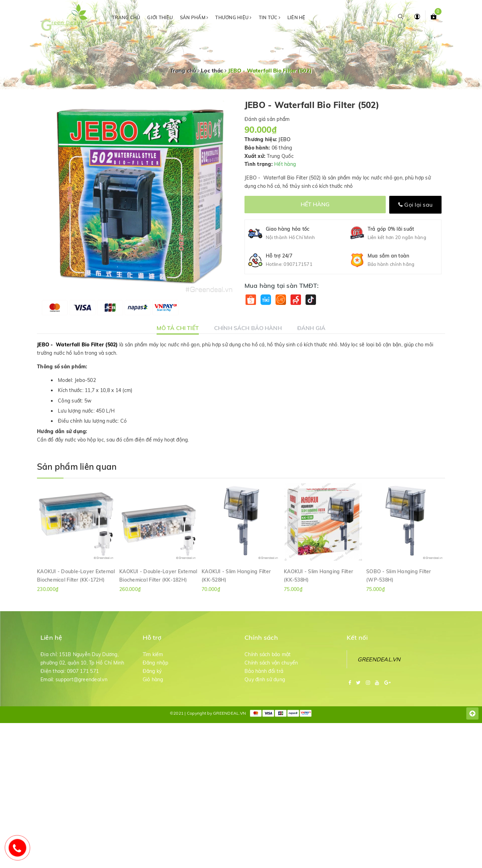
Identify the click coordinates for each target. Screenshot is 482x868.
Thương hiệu (233, 17)
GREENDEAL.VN (379, 659)
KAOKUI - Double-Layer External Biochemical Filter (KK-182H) (158, 575)
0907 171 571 (83, 671)
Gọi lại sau (415, 205)
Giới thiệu (160, 17)
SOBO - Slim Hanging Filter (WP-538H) (399, 575)
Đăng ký (152, 671)
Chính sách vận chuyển (271, 663)
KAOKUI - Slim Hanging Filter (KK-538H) (318, 575)
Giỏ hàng (153, 679)
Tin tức (270, 17)
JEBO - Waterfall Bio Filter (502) (77, 345)
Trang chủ (126, 17)
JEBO (284, 139)
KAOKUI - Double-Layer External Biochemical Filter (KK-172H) (76, 575)
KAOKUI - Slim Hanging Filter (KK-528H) (236, 575)
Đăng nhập (155, 663)
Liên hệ (296, 17)
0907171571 (298, 264)
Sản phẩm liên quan (77, 467)
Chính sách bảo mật (268, 654)
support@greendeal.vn (81, 679)
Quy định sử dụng (265, 679)
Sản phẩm (194, 17)
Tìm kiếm (153, 654)
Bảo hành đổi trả (264, 671)
